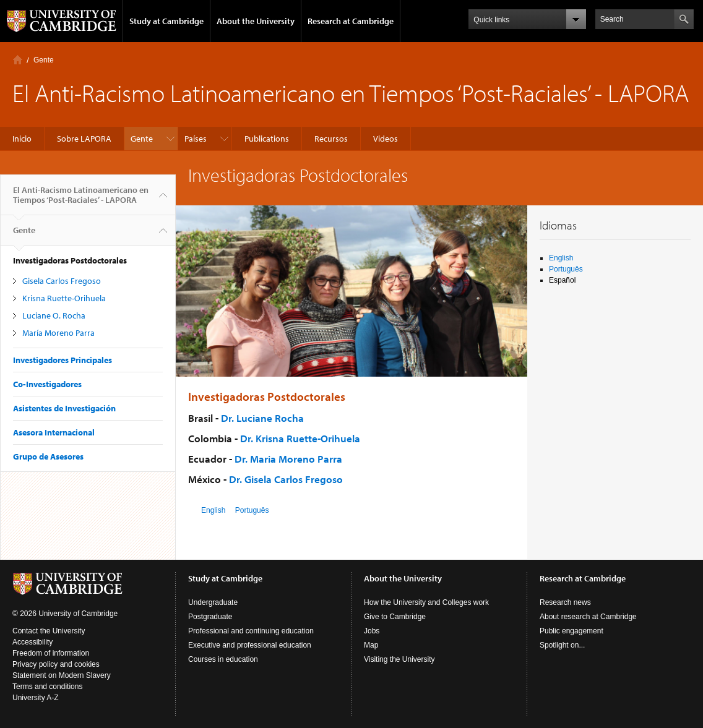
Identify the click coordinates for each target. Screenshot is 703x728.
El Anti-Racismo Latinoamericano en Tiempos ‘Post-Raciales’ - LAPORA (81, 200)
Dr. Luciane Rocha (262, 418)
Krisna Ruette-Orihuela (64, 298)
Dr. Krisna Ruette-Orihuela (300, 438)
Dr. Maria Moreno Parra (288, 459)
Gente (44, 60)
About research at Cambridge (588, 617)
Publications (267, 139)
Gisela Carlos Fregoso (62, 281)
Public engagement (571, 631)
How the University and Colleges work (426, 602)
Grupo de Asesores (48, 456)
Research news (565, 602)
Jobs (372, 631)
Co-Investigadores (47, 384)
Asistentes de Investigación (64, 408)
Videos (386, 139)
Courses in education (223, 659)
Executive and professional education (250, 645)
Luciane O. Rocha (54, 315)
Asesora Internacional (54, 432)
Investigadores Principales (63, 360)
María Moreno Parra (58, 333)
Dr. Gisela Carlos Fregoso (286, 479)
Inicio (18, 60)
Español (562, 280)
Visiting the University (399, 659)
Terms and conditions (47, 687)
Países (196, 139)
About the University (256, 21)
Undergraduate (213, 602)
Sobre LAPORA (84, 139)
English (213, 510)
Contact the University (49, 631)
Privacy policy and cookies (56, 664)
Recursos (331, 139)
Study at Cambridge (166, 21)
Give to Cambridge (395, 617)
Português (252, 510)
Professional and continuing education (251, 631)
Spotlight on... (562, 645)
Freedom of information (51, 653)
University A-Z (36, 698)
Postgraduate (210, 617)
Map (371, 645)
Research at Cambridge (351, 21)
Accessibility (32, 642)
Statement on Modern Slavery (62, 675)
